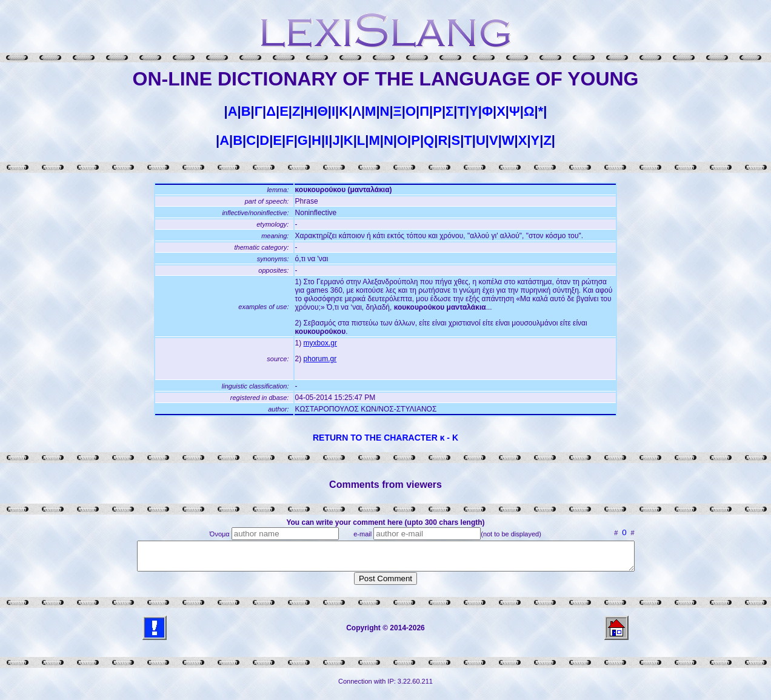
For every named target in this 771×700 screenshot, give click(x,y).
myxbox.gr (320, 343)
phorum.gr (320, 359)
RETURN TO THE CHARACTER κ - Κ (385, 438)
